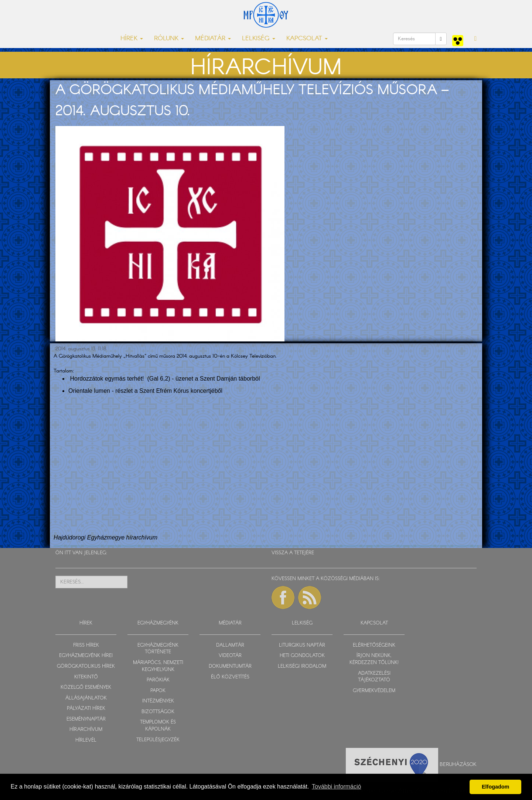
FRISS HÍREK (86, 645)
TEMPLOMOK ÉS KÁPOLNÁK (158, 726)
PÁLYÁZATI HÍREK (86, 709)
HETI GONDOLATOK (302, 656)
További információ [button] (336, 787)
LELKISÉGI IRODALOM (302, 666)
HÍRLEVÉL (86, 740)
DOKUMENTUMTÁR (230, 666)
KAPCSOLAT (374, 623)
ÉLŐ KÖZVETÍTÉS (230, 677)
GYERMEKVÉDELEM (374, 691)
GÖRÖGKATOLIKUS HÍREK (86, 666)
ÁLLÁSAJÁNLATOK (86, 698)
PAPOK (158, 691)
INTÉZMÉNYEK (158, 701)
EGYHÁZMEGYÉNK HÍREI (86, 656)
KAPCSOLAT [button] (307, 39)
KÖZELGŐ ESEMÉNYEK (86, 687)
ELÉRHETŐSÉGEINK (374, 645)
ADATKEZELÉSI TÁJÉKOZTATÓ (374, 677)
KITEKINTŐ (86, 677)
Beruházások (458, 764)
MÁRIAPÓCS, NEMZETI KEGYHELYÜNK (158, 666)
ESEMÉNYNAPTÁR (86, 719)
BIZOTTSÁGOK (158, 712)
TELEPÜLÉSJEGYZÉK (158, 740)
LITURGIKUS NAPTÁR (302, 645)
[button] (475, 39)
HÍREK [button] (132, 39)
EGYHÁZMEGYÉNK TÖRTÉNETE (158, 649)
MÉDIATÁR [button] (213, 39)
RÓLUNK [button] (169, 39)
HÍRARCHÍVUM (86, 730)
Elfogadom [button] (495, 787)
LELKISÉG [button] (259, 39)
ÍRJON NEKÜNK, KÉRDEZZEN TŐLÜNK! (374, 659)
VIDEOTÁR (230, 656)
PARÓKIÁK (158, 680)
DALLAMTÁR (230, 645)
